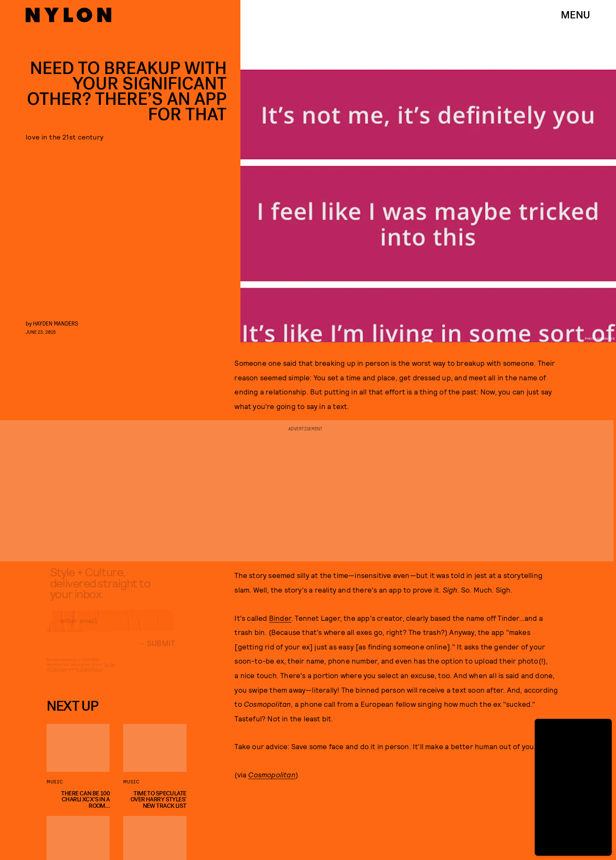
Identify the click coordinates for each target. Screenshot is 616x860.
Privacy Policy (89, 676)
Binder (280, 618)
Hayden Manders (56, 323)
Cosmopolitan (272, 774)
